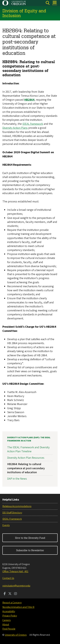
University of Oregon (16, 635)
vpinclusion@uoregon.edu (16, 586)
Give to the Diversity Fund (30, 538)
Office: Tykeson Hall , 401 (15, 571)
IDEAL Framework (12, 519)
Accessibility (9, 611)
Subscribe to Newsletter (30, 550)
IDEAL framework (33, 124)
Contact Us (8, 578)
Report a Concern (12, 603)
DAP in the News (17, 479)
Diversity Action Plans (15, 128)
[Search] (48, 3)
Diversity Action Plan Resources (26, 458)
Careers (6, 620)
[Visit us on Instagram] (16, 594)
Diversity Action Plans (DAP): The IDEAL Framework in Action (29, 439)
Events (6, 525)
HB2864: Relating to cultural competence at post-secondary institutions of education (26, 468)
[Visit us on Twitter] (10, 594)
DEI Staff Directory (12, 513)
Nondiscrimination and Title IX (18, 607)
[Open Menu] (55, 3)
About (6, 625)
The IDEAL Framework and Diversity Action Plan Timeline (28, 449)
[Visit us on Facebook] (5, 594)
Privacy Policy (10, 616)
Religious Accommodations (17, 506)
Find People (9, 629)
